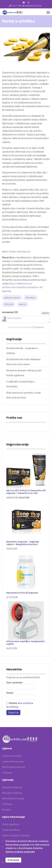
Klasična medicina (12, 787)
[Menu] (48, 12)
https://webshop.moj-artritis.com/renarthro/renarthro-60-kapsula (23, 287)
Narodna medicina (12, 793)
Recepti (6, 809)
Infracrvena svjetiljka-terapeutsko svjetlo (26, 643)
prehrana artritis (12, 298)
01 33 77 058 (16, 6)
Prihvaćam (13, 860)
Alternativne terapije (13, 798)
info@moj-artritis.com (33, 6)
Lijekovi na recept (12, 756)
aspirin (22, 304)
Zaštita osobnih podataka (16, 835)
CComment (38, 327)
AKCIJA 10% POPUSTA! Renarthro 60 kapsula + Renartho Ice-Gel (26, 492)
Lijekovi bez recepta (13, 761)
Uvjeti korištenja (11, 830)
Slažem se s (20, 705)
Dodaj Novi (46, 313)
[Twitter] (28, 3)
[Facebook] (24, 3)
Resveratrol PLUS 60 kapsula (22, 593)
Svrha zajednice (11, 824)
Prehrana (7, 773)
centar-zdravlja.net (19, 251)
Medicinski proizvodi (14, 767)
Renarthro (8, 234)
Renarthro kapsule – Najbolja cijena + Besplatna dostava (23, 543)
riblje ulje (9, 304)
